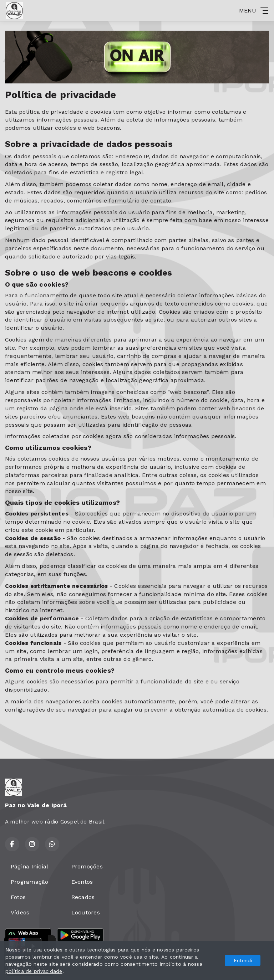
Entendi (243, 960)
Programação (30, 882)
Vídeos (20, 912)
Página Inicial (29, 866)
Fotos (18, 897)
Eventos (82, 882)
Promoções (87, 866)
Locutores (86, 912)
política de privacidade (34, 971)
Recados (83, 897)
